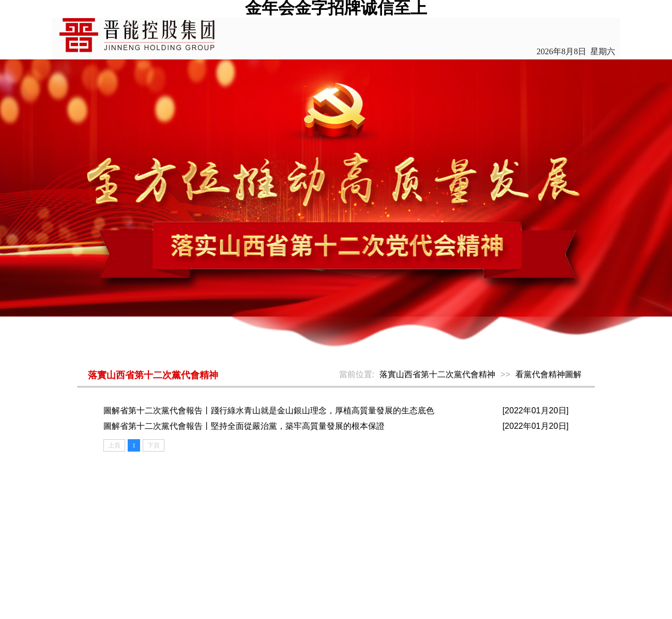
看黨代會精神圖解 (548, 374)
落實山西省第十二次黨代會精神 (437, 374)
